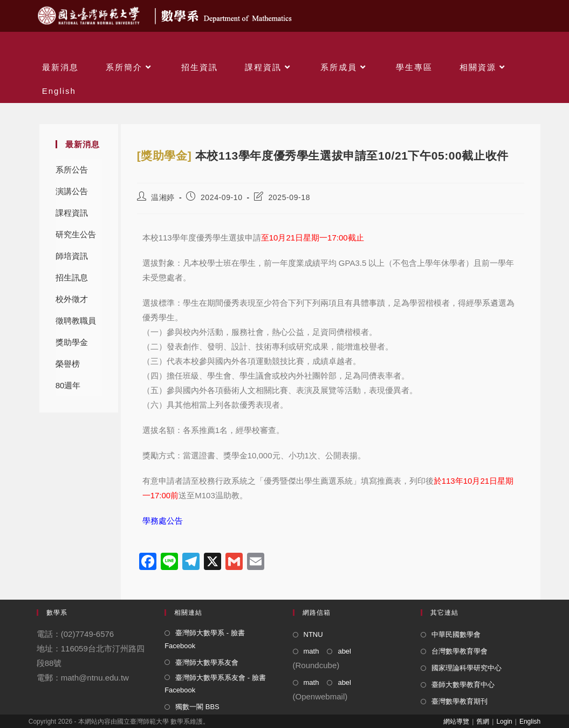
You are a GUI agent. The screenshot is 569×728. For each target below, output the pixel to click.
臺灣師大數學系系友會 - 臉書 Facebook (215, 684)
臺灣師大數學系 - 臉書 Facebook (205, 639)
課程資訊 (72, 213)
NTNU (313, 634)
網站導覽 (456, 722)
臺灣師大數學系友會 (207, 662)
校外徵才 (72, 299)
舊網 (483, 722)
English (530, 722)
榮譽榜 (68, 364)
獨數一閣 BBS (197, 707)
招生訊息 (72, 277)
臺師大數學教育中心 (463, 685)
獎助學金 (72, 342)
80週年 (68, 385)
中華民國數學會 (456, 634)
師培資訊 (72, 256)
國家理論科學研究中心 (467, 668)
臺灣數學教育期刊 (460, 701)
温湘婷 (163, 197)
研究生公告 (76, 234)
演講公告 (72, 191)
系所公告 (72, 170)
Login (504, 722)
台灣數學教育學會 (460, 651)
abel (344, 651)
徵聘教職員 (76, 321)
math (311, 651)
